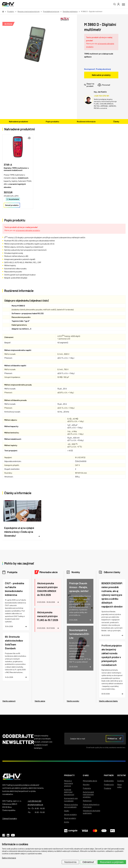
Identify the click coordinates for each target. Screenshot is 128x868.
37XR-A (8, 165)
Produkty (69, 775)
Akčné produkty (70, 814)
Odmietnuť (88, 862)
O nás (86, 775)
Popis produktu (52, 121)
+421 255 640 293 (34, 801)
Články (116, 121)
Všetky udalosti (9, 701)
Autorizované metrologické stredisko (88, 794)
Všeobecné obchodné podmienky (91, 812)
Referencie (87, 801)
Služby (67, 811)
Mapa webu (119, 786)
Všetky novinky (73, 701)
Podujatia (12, 572)
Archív (67, 822)
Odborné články (112, 572)
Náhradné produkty (101, 75)
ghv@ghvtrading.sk (35, 804)
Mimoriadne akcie (49, 572)
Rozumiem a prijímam (112, 862)
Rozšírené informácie (86, 121)
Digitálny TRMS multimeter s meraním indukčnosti (16, 169)
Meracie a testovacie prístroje (68, 783)
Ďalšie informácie (9, 858)
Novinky (76, 572)
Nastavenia (70, 862)
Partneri (109, 775)
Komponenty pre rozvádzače (71, 799)
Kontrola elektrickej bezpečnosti (69, 792)
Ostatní (121, 775)
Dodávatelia (109, 781)
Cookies (121, 781)
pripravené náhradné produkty (28, 230)
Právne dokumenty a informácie (91, 806)
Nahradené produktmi (18, 121)
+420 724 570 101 (101, 96)
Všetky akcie (40, 701)
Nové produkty (70, 818)
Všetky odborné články (108, 701)
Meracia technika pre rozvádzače (71, 806)
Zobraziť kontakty (10, 818)
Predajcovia (109, 784)
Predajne (107, 788)
